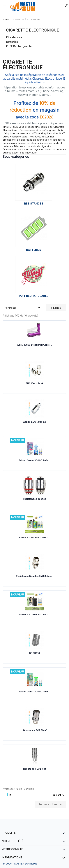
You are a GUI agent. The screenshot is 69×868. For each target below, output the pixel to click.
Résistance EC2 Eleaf (34, 730)
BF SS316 (34, 653)
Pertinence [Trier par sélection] (23, 308)
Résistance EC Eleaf (34, 769)
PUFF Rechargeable (19, 46)
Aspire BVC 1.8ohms (34, 422)
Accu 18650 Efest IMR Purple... (34, 345)
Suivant (59, 795)
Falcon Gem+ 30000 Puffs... (35, 460)
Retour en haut (51, 805)
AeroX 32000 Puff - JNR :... (34, 615)
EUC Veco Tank (34, 383)
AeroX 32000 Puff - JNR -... (34, 538)
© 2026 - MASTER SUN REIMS (20, 864)
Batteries (12, 42)
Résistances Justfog (35, 499)
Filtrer (56, 308)
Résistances (14, 37)
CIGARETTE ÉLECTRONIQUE (33, 30)
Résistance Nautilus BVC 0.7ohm (34, 576)
